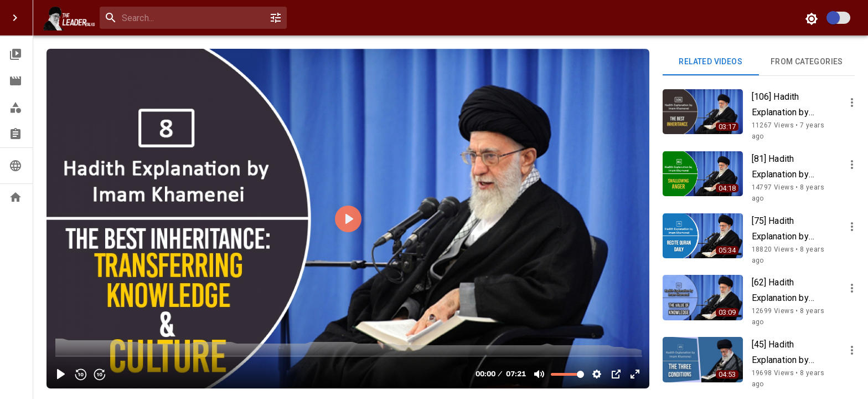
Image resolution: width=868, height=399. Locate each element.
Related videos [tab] (711, 62)
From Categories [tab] (807, 62)
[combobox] (191, 18)
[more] (852, 103)
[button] (16, 54)
